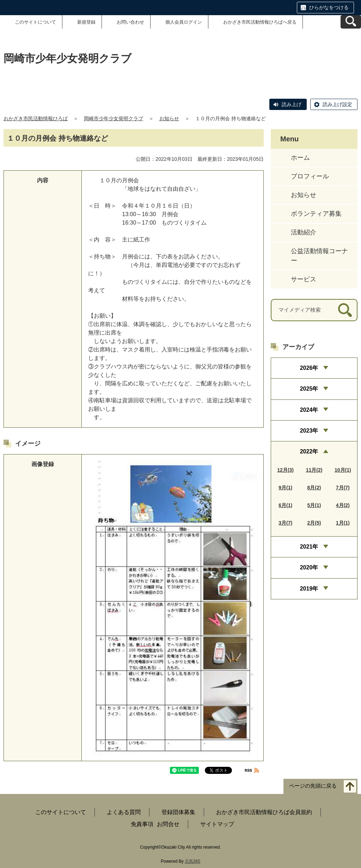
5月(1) (314, 505)
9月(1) (285, 488)
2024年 (309, 410)
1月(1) (343, 523)
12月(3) (285, 470)
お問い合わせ (130, 22)
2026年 (309, 368)
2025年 (309, 389)
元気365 (192, 861)
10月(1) (343, 470)
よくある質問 (124, 812)
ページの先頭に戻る (313, 786)
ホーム (300, 158)
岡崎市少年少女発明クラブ (114, 118)
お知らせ (169, 118)
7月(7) (343, 488)
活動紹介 (304, 232)
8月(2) (314, 488)
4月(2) (343, 505)
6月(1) (285, 505)
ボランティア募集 (316, 214)
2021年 (309, 547)
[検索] (345, 310)
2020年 (309, 567)
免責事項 (142, 824)
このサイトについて (35, 22)
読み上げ (292, 104)
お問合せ (168, 824)
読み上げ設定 (337, 104)
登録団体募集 (178, 812)
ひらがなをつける (329, 7)
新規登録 (86, 22)
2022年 (309, 451)
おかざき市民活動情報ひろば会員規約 (264, 812)
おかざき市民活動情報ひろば (36, 118)
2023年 (309, 431)
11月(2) (314, 470)
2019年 (309, 589)
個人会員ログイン (184, 22)
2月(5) (314, 523)
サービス (304, 279)
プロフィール (310, 176)
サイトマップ (217, 824)
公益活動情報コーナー (319, 256)
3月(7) (285, 523)
